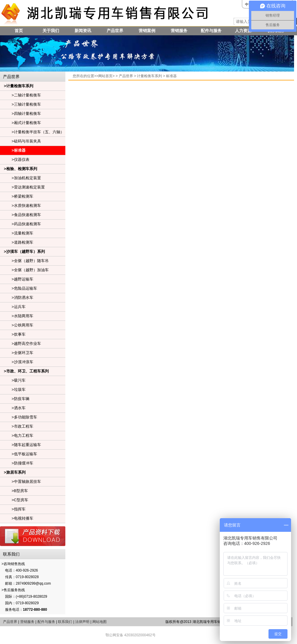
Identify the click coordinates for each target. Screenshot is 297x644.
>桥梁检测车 (17, 196)
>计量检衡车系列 (17, 86)
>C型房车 (14, 500)
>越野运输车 (17, 279)
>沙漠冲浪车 (17, 362)
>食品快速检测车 (20, 215)
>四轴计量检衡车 (20, 114)
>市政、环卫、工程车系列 (24, 371)
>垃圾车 (13, 390)
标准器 (171, 76)
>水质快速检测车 (20, 206)
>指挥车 (13, 509)
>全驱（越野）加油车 (24, 270)
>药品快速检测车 (20, 224)
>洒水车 (13, 408)
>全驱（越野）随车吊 (24, 261)
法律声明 (82, 622)
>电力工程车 (17, 436)
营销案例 (147, 31)
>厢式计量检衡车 (20, 123)
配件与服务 (211, 31)
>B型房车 (14, 491)
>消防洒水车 (17, 298)
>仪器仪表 (15, 160)
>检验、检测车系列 (19, 169)
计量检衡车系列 (149, 76)
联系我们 (65, 622)
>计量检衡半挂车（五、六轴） (32, 132)
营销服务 (179, 31)
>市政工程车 (17, 426)
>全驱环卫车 (17, 353)
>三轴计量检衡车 (20, 104)
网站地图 (99, 622)
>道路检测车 (17, 242)
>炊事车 (13, 334)
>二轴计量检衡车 (20, 95)
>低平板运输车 (19, 454)
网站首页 (105, 76)
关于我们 (51, 31)
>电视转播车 (17, 518)
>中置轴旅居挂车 (20, 482)
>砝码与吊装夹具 (20, 141)
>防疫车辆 (15, 399)
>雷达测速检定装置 (22, 187)
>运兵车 (13, 307)
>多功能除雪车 (19, 417)
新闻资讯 (83, 31)
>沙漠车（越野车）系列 (22, 252)
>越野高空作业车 (20, 344)
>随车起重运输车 (20, 445)
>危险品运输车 (19, 288)
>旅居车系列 (13, 472)
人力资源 (243, 31)
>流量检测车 (17, 233)
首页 (19, 31)
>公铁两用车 (17, 325)
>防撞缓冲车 (17, 463)
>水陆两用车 (17, 316)
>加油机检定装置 (20, 178)
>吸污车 (13, 380)
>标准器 (13, 150)
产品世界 (115, 31)
